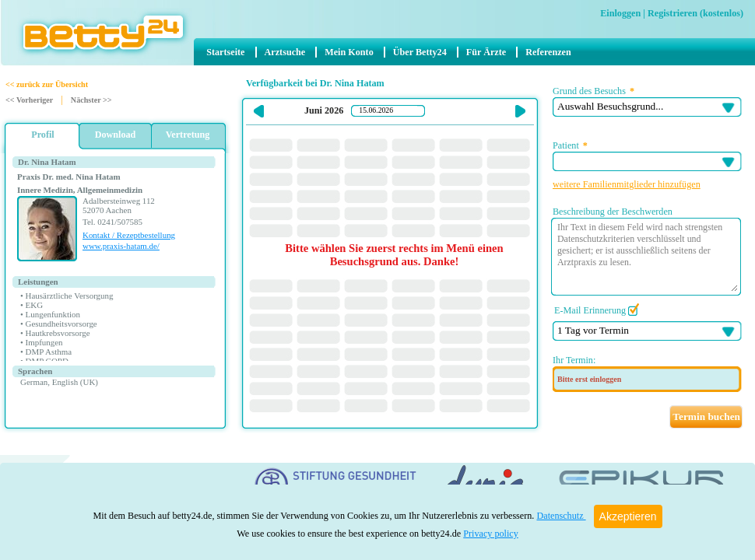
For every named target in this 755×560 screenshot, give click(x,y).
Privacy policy (491, 534)
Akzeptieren (628, 516)
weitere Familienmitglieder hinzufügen (627, 184)
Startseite (225, 52)
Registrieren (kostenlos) (695, 13)
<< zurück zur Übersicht (47, 84)
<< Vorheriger (29, 100)
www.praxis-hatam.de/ (121, 246)
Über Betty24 (420, 52)
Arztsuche (285, 52)
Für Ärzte (486, 52)
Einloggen (620, 13)
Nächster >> (91, 100)
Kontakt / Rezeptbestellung (129, 235)
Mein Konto (349, 52)
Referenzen (548, 52)
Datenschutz (561, 516)
